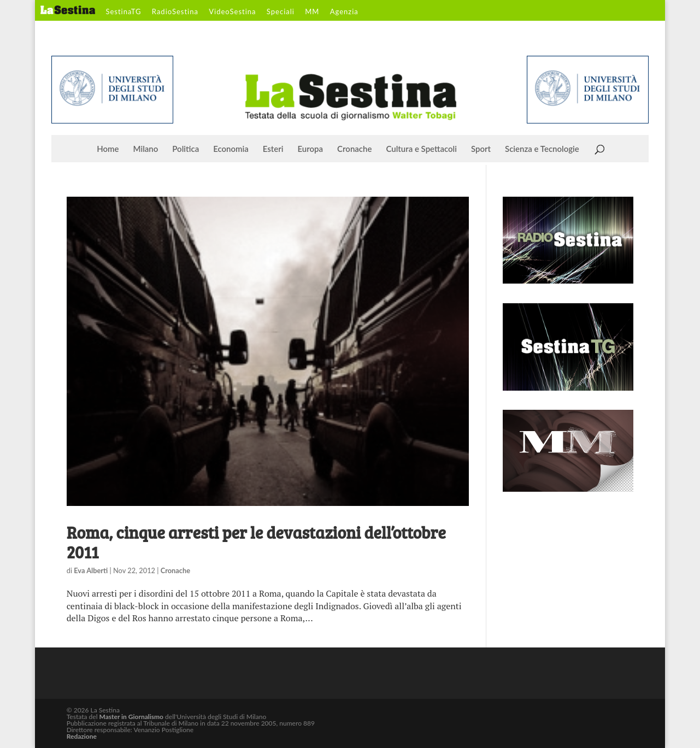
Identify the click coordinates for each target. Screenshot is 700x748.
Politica (186, 149)
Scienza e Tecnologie (542, 149)
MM (312, 12)
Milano (146, 149)
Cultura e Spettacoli (421, 149)
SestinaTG (123, 12)
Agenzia (344, 12)
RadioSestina (175, 12)
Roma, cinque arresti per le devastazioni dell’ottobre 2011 (256, 542)
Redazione (82, 736)
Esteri (273, 149)
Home (108, 149)
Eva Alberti (91, 570)
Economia (231, 149)
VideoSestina (232, 12)
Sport (481, 149)
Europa (311, 149)
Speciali (281, 12)
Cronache (354, 149)
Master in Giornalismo (131, 717)
